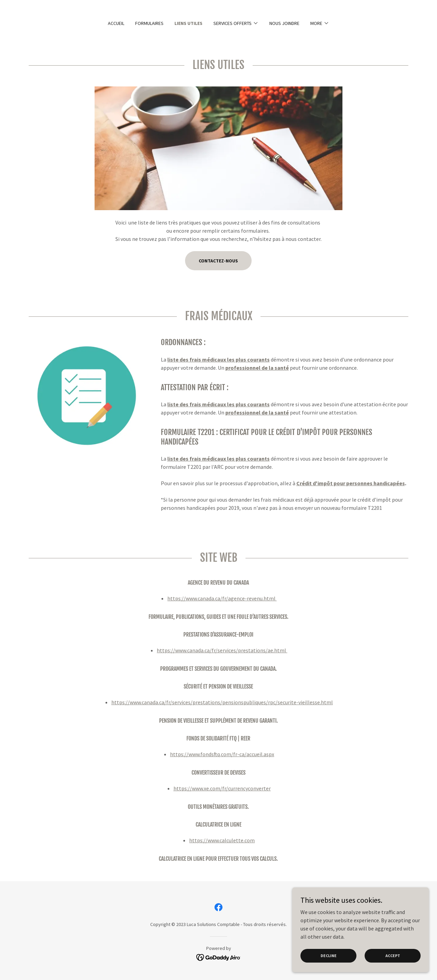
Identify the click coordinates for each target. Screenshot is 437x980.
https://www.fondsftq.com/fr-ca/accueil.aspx (222, 754)
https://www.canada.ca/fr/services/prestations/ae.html (222, 650)
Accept (393, 956)
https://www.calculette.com (222, 840)
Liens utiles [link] (188, 23)
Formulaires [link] (149, 23)
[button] (236, 23)
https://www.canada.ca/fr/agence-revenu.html (222, 598)
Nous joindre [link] (284, 23)
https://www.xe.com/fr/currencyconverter (222, 788)
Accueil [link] (116, 23)
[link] (218, 907)
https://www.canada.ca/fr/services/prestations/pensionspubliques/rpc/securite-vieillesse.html (222, 702)
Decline (329, 956)
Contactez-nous (218, 261)
